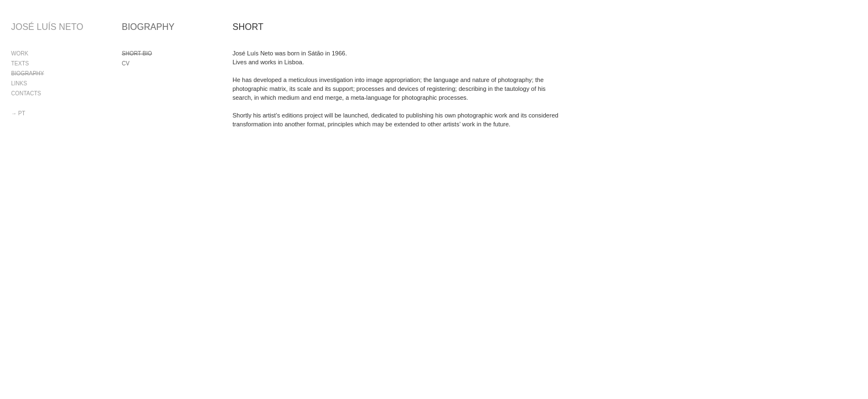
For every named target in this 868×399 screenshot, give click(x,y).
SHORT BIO (137, 53)
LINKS (19, 83)
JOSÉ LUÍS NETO (47, 27)
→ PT (18, 113)
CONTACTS (26, 93)
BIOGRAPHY (27, 73)
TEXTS (20, 63)
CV (126, 63)
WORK (20, 53)
